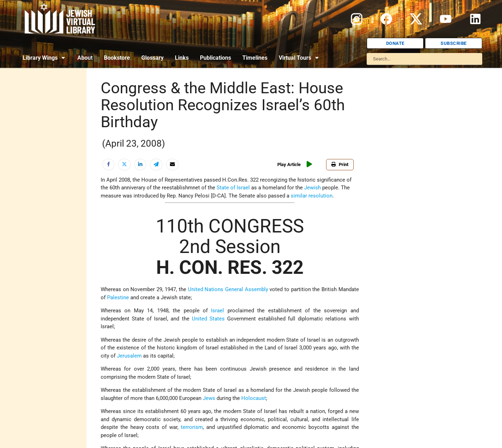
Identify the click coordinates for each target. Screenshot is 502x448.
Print (340, 164)
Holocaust (254, 398)
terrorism (192, 427)
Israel (217, 311)
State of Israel (233, 188)
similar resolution (312, 196)
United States (208, 319)
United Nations (206, 289)
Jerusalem (129, 356)
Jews (209, 398)
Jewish (312, 188)
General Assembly (247, 289)
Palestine (118, 297)
